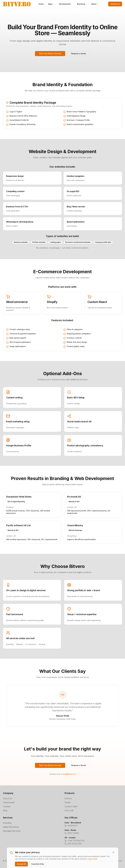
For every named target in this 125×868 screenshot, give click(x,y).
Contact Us (115, 4)
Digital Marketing (11, 827)
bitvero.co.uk (117, 861)
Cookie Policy (78, 856)
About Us (8, 798)
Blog (5, 810)
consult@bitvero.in (68, 774)
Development (66, 4)
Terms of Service (63, 856)
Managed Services (12, 831)
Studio (68, 802)
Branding (82, 4)
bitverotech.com (102, 861)
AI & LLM (69, 810)
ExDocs (68, 798)
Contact (7, 806)
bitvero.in (88, 861)
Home (41, 4)
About (95, 4)
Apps (51, 4)
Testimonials (9, 802)
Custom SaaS (71, 806)
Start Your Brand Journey (50, 54)
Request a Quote (79, 54)
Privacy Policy (47, 856)
